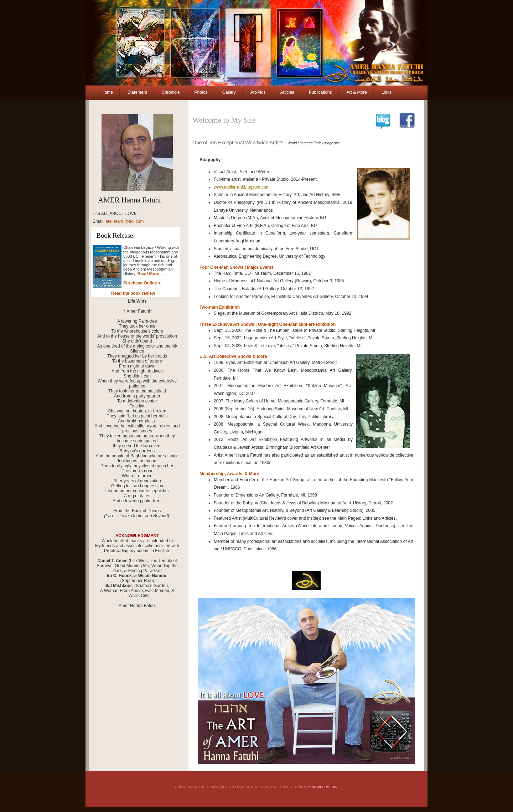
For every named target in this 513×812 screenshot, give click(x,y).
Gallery (229, 92)
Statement (137, 92)
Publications (320, 92)
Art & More (357, 92)
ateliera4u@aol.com (125, 221)
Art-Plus (258, 92)
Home (107, 92)
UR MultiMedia (324, 787)
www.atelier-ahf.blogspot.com (242, 187)
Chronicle (171, 92)
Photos (201, 92)
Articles (287, 92)
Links (387, 92)
